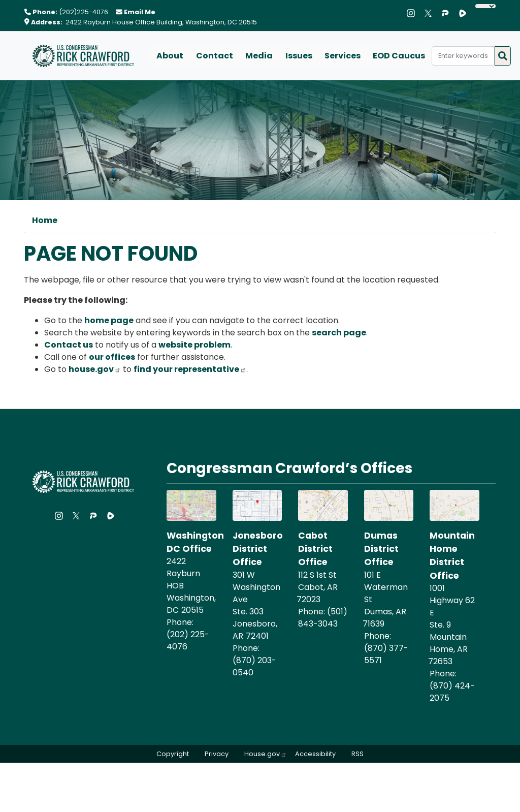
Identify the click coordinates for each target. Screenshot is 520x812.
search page (339, 333)
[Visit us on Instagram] (413, 13)
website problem (194, 345)
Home (45, 220)
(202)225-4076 (84, 12)
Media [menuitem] (258, 56)
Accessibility (316, 754)
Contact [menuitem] (214, 56)
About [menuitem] (170, 56)
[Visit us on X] (431, 13)
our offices (112, 357)
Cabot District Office (315, 549)
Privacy (216, 754)
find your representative (190, 369)
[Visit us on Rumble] (465, 13)
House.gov (266, 754)
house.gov (95, 369)
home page (109, 320)
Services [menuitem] (342, 56)
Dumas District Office (381, 549)
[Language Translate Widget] (485, 6)
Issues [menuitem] (298, 56)
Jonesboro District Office (258, 549)
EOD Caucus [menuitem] (398, 56)
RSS (359, 754)
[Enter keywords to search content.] (462, 56)
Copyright (172, 754)
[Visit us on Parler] (448, 13)
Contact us (69, 345)
